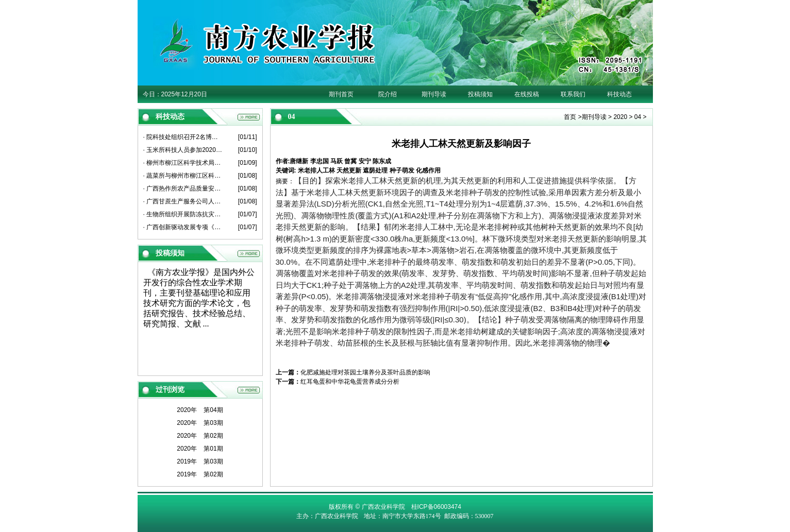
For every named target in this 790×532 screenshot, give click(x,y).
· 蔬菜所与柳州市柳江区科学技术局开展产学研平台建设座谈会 (183, 176)
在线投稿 (527, 94)
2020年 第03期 (200, 423)
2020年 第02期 (200, 436)
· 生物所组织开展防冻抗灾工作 (183, 214)
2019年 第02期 (200, 474)
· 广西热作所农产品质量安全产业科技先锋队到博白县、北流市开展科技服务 (183, 188)
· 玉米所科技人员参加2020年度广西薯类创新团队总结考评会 (183, 150)
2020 (620, 117)
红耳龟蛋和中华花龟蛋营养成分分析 (350, 382)
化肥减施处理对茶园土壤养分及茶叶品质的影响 (365, 372)
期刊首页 (341, 94)
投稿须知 (480, 94)
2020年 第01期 (200, 449)
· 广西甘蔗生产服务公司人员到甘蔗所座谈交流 (183, 201)
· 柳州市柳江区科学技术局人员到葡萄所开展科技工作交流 (183, 163)
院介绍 (388, 94)
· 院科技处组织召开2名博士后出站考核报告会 (183, 137)
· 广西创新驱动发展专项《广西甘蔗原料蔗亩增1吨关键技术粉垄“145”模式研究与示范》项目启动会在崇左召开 (183, 227)
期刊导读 (434, 94)
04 (638, 117)
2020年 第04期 (200, 410)
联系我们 (573, 94)
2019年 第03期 (200, 461)
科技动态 (619, 94)
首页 (570, 117)
